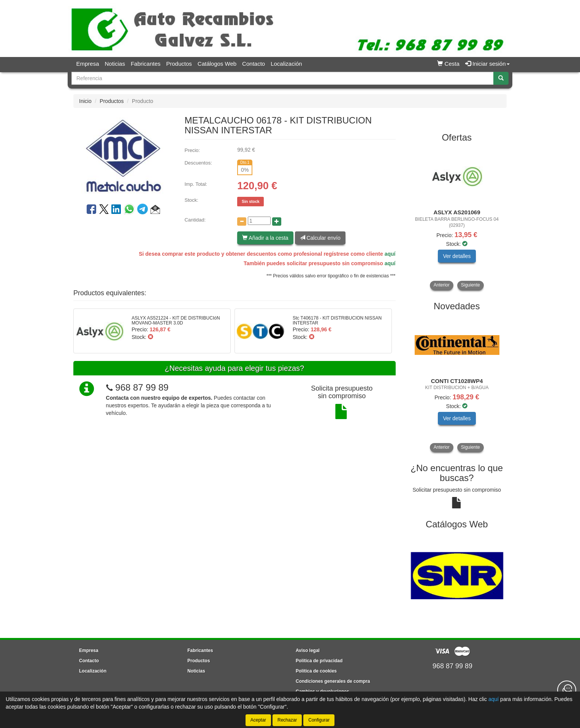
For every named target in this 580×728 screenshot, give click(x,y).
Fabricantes (146, 64)
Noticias (115, 64)
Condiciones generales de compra (333, 681)
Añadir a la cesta (265, 238)
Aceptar (258, 720)
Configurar (319, 720)
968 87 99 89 (142, 387)
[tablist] (457, 219)
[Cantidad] (259, 221)
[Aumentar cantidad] (277, 222)
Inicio (85, 101)
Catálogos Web (217, 64)
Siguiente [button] (471, 285)
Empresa (88, 64)
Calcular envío (320, 238)
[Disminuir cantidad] (242, 222)
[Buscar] (501, 78)
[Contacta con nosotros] (567, 690)
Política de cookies (316, 671)
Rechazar (287, 720)
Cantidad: (195, 220)
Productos (179, 64)
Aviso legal (308, 650)
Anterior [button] (442, 285)
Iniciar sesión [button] (487, 64)
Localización (286, 64)
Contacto (254, 64)
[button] (155, 210)
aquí (390, 254)
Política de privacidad (319, 661)
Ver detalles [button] (457, 256)
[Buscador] (283, 78)
